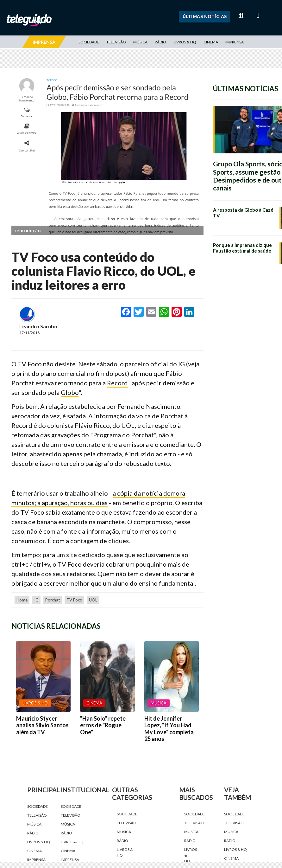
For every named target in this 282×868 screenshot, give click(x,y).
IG (36, 600)
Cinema (211, 42)
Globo (70, 392)
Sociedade (89, 42)
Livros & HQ (185, 42)
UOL (93, 600)
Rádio (160, 42)
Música (140, 42)
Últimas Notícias (205, 16)
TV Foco (74, 600)
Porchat (53, 600)
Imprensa (235, 42)
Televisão (116, 42)
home (22, 600)
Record (117, 383)
